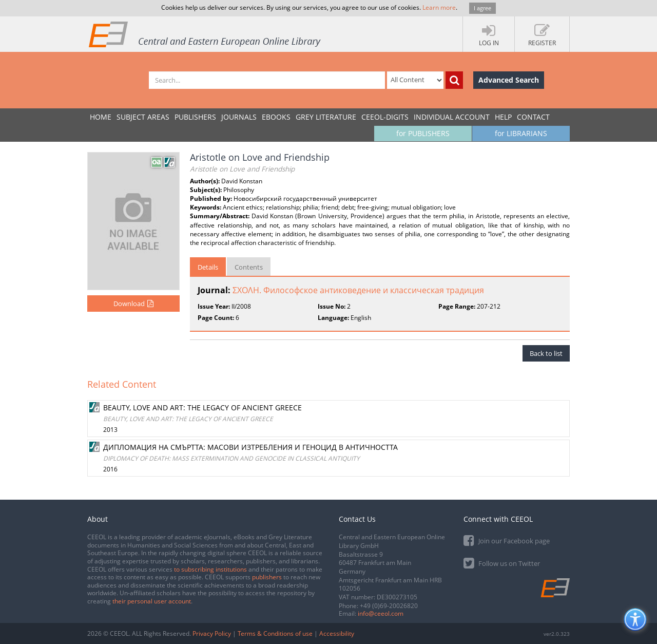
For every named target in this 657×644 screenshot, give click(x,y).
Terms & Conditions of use (275, 633)
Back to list (546, 353)
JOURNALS (239, 117)
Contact (533, 117)
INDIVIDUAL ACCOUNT (452, 117)
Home (101, 117)
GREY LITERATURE (326, 117)
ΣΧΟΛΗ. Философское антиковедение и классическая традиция (358, 290)
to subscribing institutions (210, 569)
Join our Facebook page (507, 540)
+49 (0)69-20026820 (389, 606)
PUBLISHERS (195, 117)
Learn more (439, 7)
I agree (482, 8)
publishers (267, 577)
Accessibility (337, 633)
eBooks (276, 117)
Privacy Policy (212, 633)
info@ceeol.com (381, 613)
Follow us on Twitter (502, 563)
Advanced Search (509, 80)
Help (503, 117)
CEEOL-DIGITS (385, 117)
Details (208, 267)
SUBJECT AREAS (143, 117)
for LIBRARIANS (521, 133)
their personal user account (152, 601)
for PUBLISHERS (423, 133)
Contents (249, 267)
